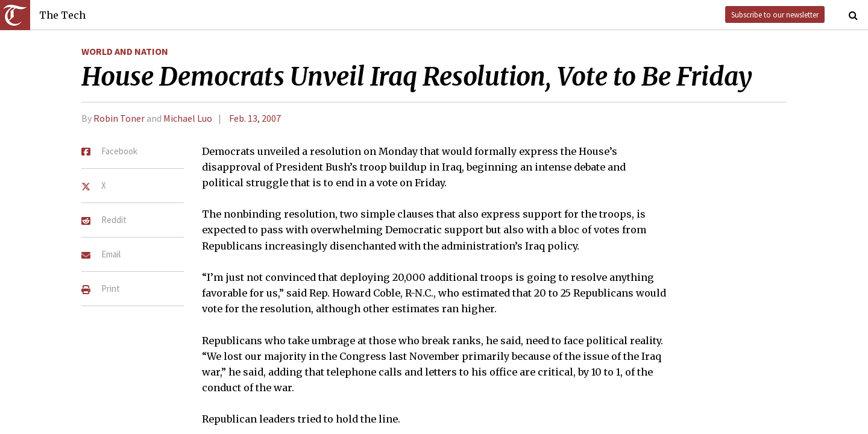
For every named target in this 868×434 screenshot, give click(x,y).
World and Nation (125, 51)
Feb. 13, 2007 (255, 118)
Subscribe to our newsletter (775, 14)
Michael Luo (188, 118)
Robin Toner (119, 118)
